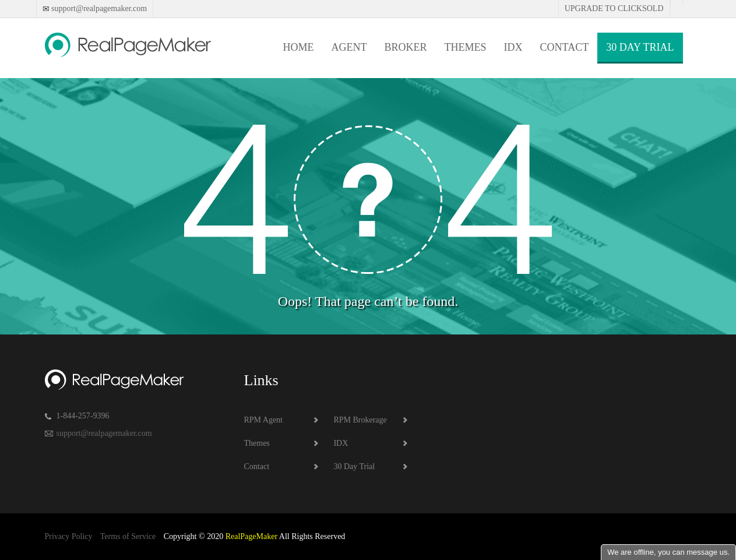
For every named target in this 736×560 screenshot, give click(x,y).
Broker (406, 47)
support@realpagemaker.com (98, 8)
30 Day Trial (640, 47)
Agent (349, 47)
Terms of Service (128, 536)
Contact (565, 47)
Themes (466, 47)
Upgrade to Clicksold (614, 8)
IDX (513, 47)
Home (299, 47)
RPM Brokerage (360, 420)
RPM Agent (264, 420)
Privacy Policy (69, 536)
